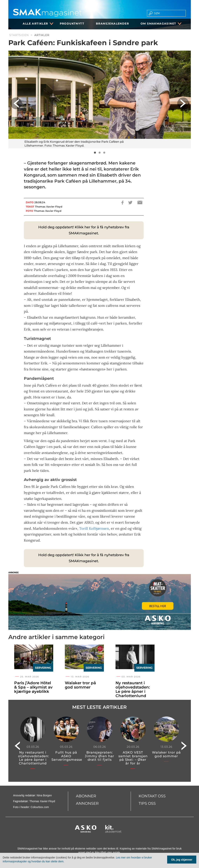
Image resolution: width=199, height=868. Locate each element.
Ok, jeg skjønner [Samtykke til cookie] (182, 860)
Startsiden (19, 35)
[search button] (149, 13)
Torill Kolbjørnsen (94, 528)
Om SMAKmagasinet (160, 24)
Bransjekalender (112, 24)
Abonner (86, 796)
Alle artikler (37, 24)
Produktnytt (72, 24)
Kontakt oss (152, 796)
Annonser (87, 803)
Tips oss (147, 803)
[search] (169, 13)
